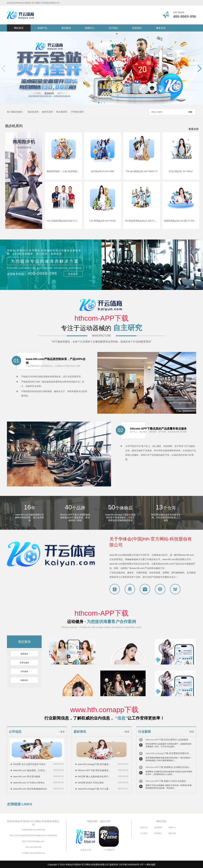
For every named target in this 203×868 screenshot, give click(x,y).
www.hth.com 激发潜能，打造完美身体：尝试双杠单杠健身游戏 (30, 770)
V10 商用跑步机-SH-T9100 (102, 221)
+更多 (62, 732)
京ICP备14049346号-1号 (131, 865)
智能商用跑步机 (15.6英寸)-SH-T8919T (181, 221)
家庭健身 (24, 654)
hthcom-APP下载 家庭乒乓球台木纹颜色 (166, 781)
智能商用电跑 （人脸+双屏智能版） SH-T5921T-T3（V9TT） (63, 171)
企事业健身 (24, 663)
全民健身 (24, 671)
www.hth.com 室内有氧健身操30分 (30, 789)
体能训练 (24, 680)
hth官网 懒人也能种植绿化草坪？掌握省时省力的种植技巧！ (95, 777)
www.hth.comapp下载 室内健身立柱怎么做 (95, 764)
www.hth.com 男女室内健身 (27, 777)
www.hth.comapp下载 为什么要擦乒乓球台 (95, 789)
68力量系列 (62, 112)
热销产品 (42, 28)
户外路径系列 (77, 112)
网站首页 (19, 28)
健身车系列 (47, 112)
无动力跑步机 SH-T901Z (181, 171)
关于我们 (113, 28)
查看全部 (194, 129)
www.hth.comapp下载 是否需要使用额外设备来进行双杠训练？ (169, 753)
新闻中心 (90, 28)
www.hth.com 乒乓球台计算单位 (29, 783)
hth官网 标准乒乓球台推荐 (91, 783)
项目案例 (66, 28)
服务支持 (161, 28)
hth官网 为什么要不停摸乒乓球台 (29, 764)
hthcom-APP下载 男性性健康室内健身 (95, 770)
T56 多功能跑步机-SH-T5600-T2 (142, 171)
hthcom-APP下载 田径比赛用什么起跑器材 (167, 740)
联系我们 (137, 28)
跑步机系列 (33, 112)
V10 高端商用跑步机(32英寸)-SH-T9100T (63, 221)
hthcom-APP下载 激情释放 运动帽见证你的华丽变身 (169, 767)
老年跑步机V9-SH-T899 (103, 171)
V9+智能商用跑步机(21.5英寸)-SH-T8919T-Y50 (142, 221)
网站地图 (151, 865)
